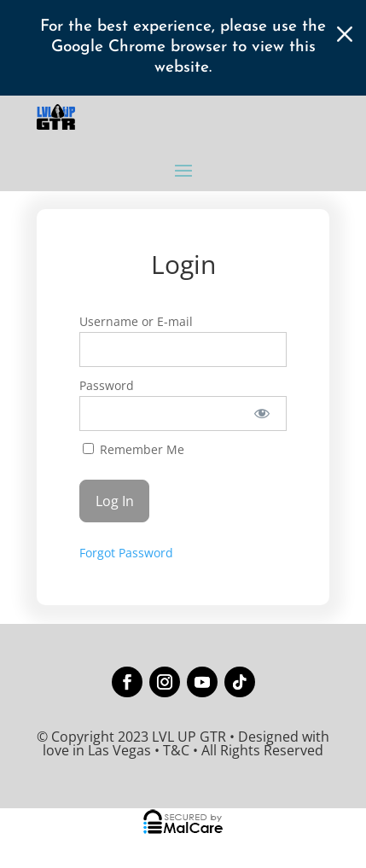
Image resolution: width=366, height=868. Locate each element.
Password (107, 385)
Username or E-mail (136, 321)
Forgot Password (126, 553)
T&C (176, 750)
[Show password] (262, 414)
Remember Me (134, 449)
